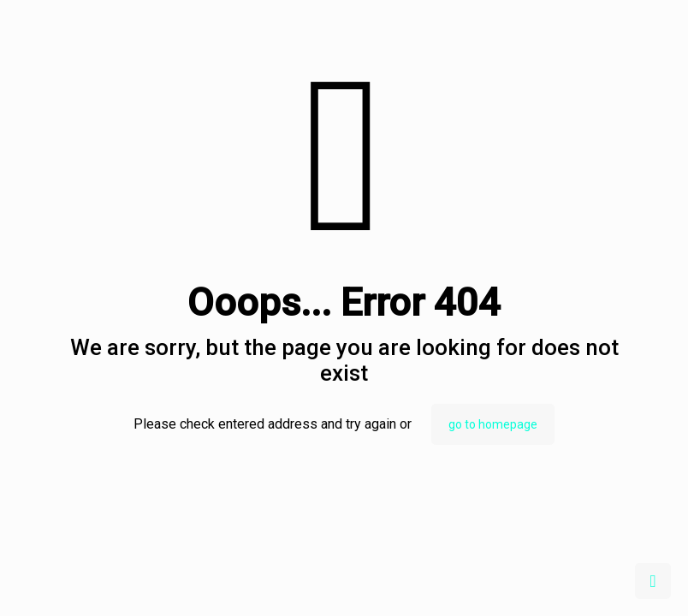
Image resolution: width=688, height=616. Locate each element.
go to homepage (493, 424)
